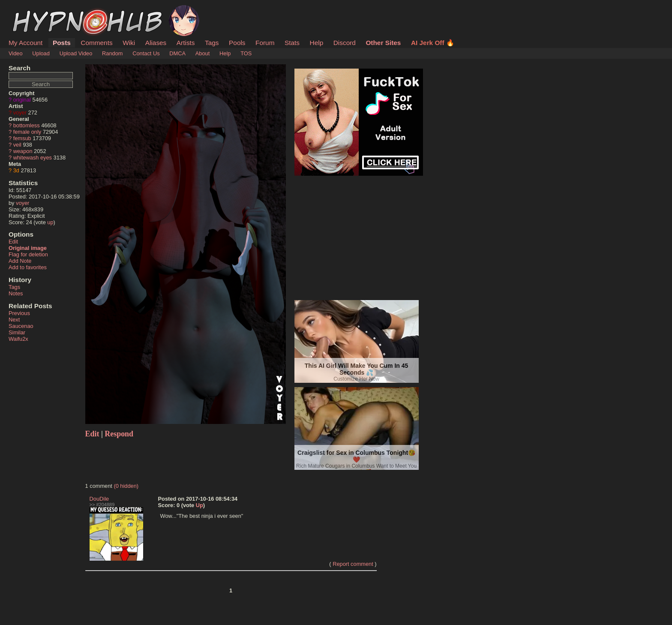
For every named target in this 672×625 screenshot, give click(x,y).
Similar (17, 332)
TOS (246, 53)
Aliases (156, 43)
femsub (22, 138)
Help (317, 43)
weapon (23, 151)
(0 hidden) (126, 486)
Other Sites (383, 43)
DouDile (99, 499)
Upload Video (76, 53)
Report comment (353, 564)
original (22, 100)
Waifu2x (18, 339)
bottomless (27, 125)
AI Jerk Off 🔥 (433, 43)
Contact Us (146, 53)
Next (14, 320)
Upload (41, 53)
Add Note (20, 261)
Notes (16, 293)
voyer (20, 113)
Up (199, 505)
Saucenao (21, 326)
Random (112, 53)
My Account (25, 43)
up (50, 222)
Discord (345, 43)
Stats (292, 43)
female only (27, 132)
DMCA (177, 53)
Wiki (129, 43)
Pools (237, 43)
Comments (96, 43)
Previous (19, 313)
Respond (119, 434)
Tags (212, 43)
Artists (186, 43)
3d (16, 170)
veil (17, 145)
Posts (62, 43)
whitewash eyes (33, 158)
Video (16, 53)
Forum (265, 43)
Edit (13, 242)
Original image (28, 248)
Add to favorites (28, 267)
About (202, 53)
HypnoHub (32, 10)
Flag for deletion (28, 254)
